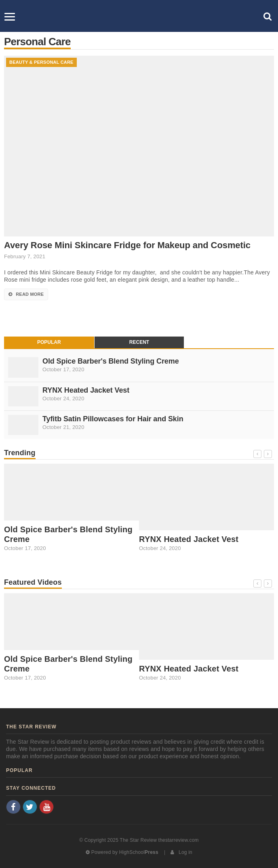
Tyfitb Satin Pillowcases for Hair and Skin (113, 419)
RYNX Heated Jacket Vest (86, 390)
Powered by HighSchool (122, 852)
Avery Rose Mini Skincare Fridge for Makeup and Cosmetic (127, 245)
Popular (49, 342)
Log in (181, 852)
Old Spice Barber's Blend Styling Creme (111, 361)
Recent (139, 342)
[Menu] (10, 17)
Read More (26, 294)
